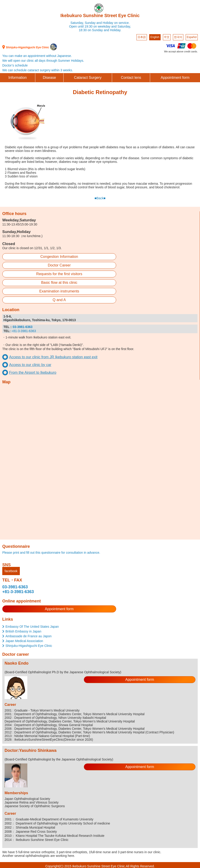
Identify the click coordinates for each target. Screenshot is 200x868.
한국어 (178, 37)
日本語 (142, 37)
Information (18, 78)
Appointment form (175, 78)
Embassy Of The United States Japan (32, 627)
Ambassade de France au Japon (28, 636)
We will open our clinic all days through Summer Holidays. (43, 61)
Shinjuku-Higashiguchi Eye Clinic (29, 646)
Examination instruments (59, 291)
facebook (11, 571)
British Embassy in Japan (23, 631)
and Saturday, (121, 26)
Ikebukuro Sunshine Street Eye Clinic (100, 15)
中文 (167, 37)
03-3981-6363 (15, 587)
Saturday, (77, 23)
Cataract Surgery (88, 78)
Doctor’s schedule (15, 65)
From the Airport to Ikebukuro (33, 373)
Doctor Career (59, 265)
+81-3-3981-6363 (24, 331)
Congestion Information (59, 257)
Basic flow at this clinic (59, 283)
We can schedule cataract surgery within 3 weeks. (38, 70)
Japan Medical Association (24, 641)
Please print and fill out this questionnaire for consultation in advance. (51, 553)
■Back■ (100, 198)
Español (192, 37)
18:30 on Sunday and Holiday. (100, 30)
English (155, 37)
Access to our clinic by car (30, 365)
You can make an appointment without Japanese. (37, 56)
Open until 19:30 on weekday (90, 26)
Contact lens (131, 78)
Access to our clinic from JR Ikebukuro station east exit (53, 357)
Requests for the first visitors (59, 274)
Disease (49, 78)
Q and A (59, 300)
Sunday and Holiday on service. (107, 23)
